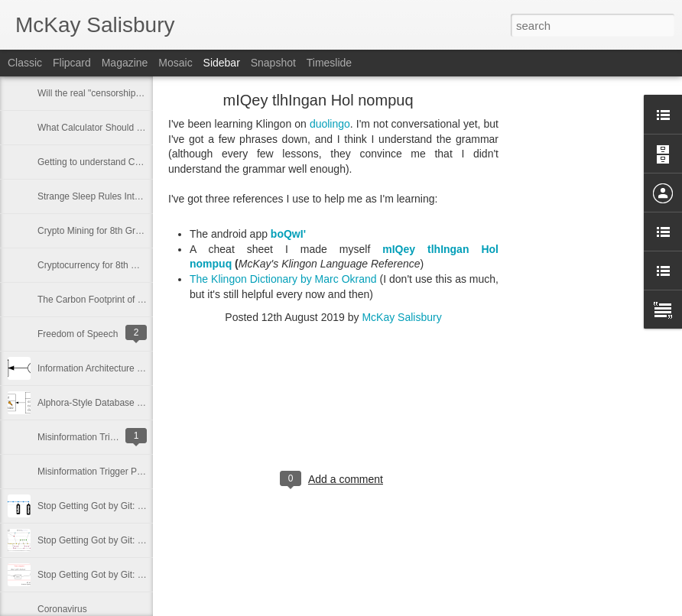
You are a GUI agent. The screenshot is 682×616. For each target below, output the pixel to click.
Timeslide (329, 63)
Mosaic (175, 63)
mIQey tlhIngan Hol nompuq (318, 100)
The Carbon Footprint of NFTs (98, 300)
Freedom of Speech (78, 334)
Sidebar (222, 63)
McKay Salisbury (401, 317)
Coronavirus (62, 609)
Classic (25, 63)
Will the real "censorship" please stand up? (124, 93)
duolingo (330, 124)
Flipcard (72, 63)
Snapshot (273, 63)
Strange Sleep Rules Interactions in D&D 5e (127, 196)
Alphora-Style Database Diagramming (114, 403)
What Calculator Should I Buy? (100, 128)
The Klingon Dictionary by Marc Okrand (283, 279)
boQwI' (288, 234)
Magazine (125, 63)
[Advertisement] (583, 340)
